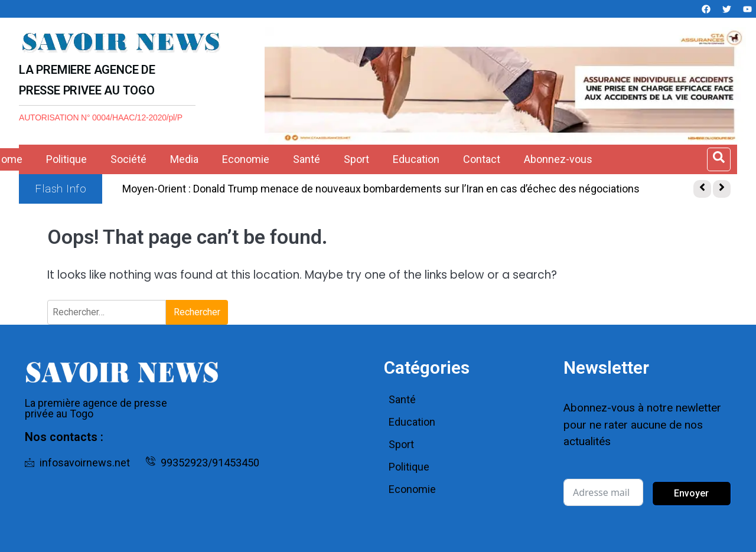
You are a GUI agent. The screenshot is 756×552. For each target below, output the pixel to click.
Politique (66, 159)
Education (416, 159)
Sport (356, 159)
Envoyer (691, 493)
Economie (246, 159)
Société (128, 159)
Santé (307, 159)
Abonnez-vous (558, 159)
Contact (482, 159)
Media (184, 159)
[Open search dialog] (719, 159)
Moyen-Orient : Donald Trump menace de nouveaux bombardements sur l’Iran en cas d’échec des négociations (381, 189)
